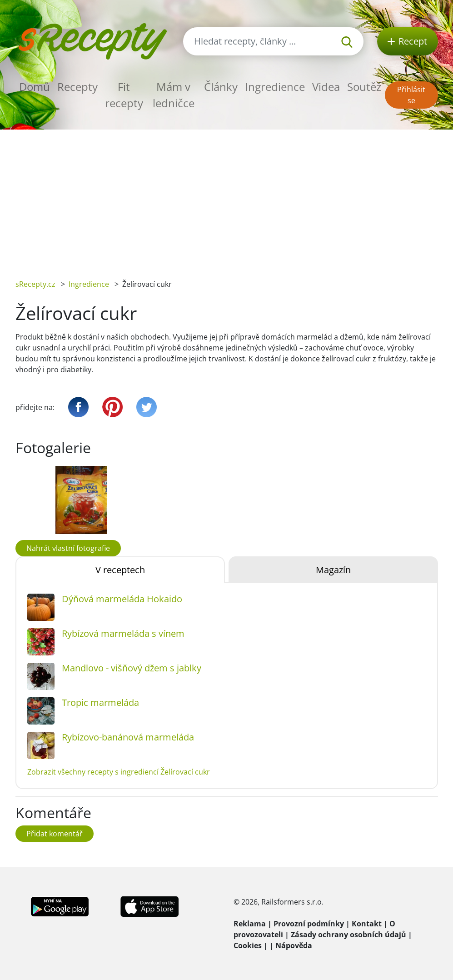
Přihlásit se (411, 95)
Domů (35, 87)
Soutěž (364, 87)
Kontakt (367, 924)
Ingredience (275, 87)
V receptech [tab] (120, 570)
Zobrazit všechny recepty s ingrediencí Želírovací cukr (119, 772)
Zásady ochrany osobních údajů (348, 935)
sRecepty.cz (35, 284)
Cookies (248, 945)
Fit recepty (124, 95)
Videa (326, 87)
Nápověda (294, 945)
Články (221, 87)
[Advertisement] (226, 198)
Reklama (250, 924)
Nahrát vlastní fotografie (68, 548)
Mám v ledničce (174, 95)
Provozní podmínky (309, 924)
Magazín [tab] (333, 570)
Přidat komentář (55, 834)
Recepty (77, 87)
